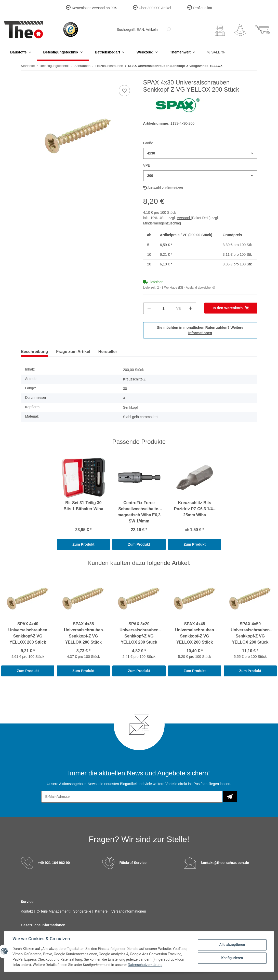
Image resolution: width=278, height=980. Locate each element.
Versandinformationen (129, 911)
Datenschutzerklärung (145, 965)
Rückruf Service (133, 862)
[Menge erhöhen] (190, 308)
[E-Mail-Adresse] (132, 797)
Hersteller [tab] (108, 352)
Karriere (102, 911)
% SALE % (216, 52)
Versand (184, 218)
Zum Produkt (83, 544)
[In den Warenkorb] (231, 308)
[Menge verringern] (149, 308)
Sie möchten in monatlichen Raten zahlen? (200, 330)
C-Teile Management (54, 911)
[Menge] (164, 308)
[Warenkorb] (262, 30)
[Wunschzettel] (240, 30)
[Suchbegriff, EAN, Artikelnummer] (137, 30)
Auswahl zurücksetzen (163, 188)
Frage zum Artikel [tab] (73, 352)
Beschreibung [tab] (35, 352)
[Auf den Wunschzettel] (124, 91)
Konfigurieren (232, 958)
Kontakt (27, 911)
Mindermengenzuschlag (162, 223)
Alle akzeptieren (232, 945)
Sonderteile (83, 911)
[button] (220, 30)
